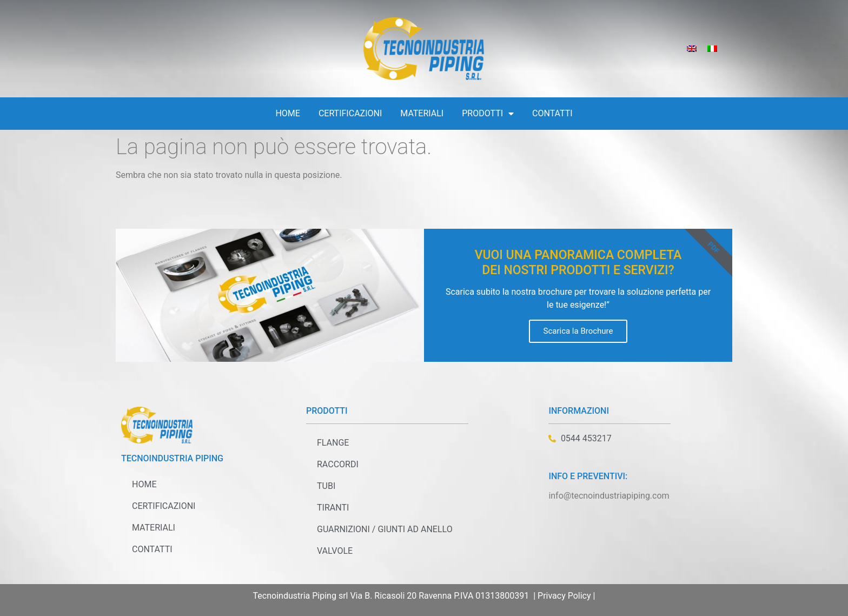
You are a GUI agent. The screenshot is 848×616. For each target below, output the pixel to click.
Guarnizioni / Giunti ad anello (385, 529)
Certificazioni (350, 113)
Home (287, 113)
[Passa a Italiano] (712, 49)
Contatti (552, 113)
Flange (333, 443)
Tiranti (333, 508)
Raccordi (338, 464)
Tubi (326, 486)
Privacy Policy (564, 596)
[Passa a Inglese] (692, 49)
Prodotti (488, 114)
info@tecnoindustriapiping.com (609, 496)
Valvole (335, 551)
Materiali (422, 113)
